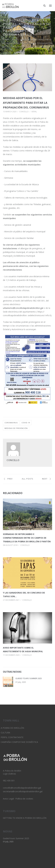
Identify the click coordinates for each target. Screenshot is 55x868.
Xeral (34, 112)
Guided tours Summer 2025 (29, 678)
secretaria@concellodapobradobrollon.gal (23, 791)
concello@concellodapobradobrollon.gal (22, 788)
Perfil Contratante (12, 737)
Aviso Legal (8, 799)
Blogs (15, 40)
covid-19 (26, 423)
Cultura (5, 733)
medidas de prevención (16, 428)
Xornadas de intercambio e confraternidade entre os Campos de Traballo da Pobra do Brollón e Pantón (27, 538)
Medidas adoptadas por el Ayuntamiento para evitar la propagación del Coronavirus (26, 103)
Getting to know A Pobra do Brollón (25, 818)
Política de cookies (24, 799)
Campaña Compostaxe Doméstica (19, 742)
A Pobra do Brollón (12, 728)
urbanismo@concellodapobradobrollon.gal (23, 308)
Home (6, 40)
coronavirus (11, 423)
